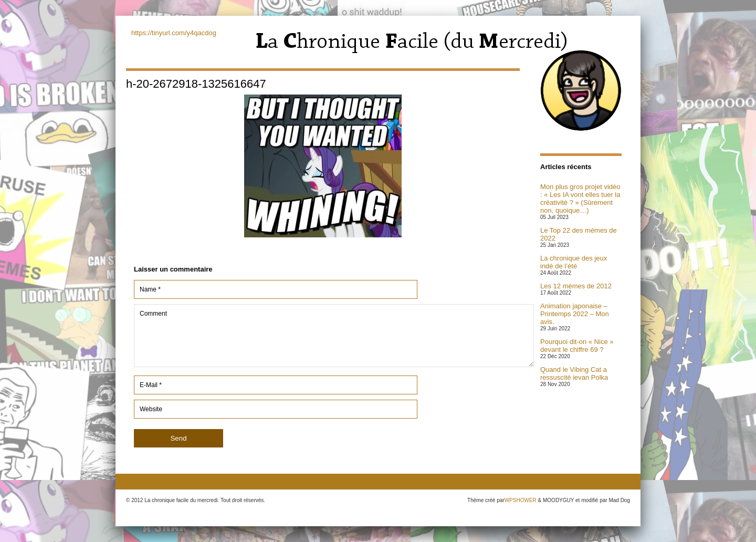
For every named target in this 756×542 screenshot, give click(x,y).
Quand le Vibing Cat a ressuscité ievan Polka (574, 373)
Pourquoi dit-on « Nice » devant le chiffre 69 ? (577, 346)
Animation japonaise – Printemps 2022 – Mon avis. (575, 314)
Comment (334, 336)
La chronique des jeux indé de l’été (574, 262)
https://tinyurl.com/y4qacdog (174, 33)
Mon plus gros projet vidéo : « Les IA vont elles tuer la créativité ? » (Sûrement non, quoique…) (580, 199)
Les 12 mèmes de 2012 (576, 286)
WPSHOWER (521, 500)
